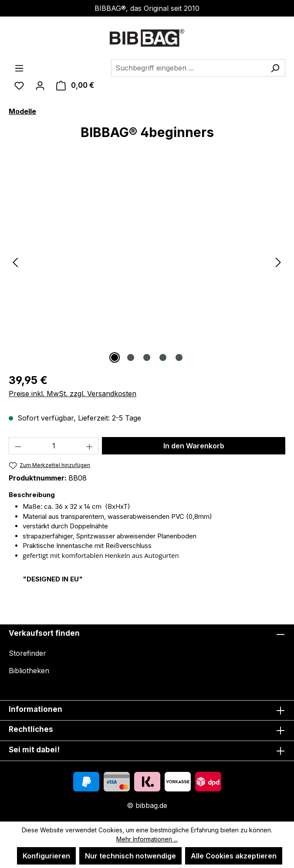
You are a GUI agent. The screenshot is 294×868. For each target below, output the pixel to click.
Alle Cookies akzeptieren (234, 856)
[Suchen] (275, 68)
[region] (147, 262)
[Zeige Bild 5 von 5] (179, 357)
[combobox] (188, 68)
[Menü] (19, 68)
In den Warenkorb (194, 446)
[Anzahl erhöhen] (90, 446)
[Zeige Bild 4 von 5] (163, 357)
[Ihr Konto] (40, 85)
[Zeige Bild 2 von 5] (131, 357)
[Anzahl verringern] (18, 446)
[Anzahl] (54, 446)
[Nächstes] (278, 262)
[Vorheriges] (15, 262)
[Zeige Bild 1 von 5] (115, 357)
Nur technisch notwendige (130, 856)
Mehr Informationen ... (147, 839)
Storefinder (27, 653)
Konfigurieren (46, 856)
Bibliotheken (29, 671)
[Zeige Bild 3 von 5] (147, 357)
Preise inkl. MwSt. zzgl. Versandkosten (73, 394)
